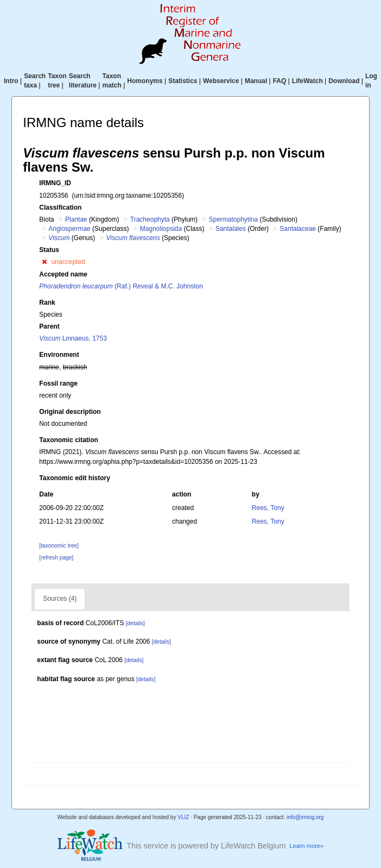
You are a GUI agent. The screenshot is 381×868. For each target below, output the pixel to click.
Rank (47, 303)
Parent (49, 326)
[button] (44, 262)
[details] (135, 623)
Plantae (76, 219)
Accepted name (63, 274)
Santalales (231, 229)
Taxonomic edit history (74, 478)
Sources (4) (60, 599)
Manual (256, 81)
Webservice (221, 81)
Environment (59, 355)
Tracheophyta (150, 219)
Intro (11, 81)
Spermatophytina (233, 219)
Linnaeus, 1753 (73, 338)
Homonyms (145, 81)
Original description (70, 412)
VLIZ (183, 817)
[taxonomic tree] (59, 546)
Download (344, 81)
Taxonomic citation (68, 440)
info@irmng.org (305, 817)
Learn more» (306, 846)
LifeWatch (307, 81)
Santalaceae (298, 229)
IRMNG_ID (55, 183)
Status (49, 250)
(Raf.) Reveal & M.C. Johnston (121, 286)
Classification (60, 207)
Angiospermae (69, 229)
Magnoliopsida (161, 229)
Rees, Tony (268, 508)
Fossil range (58, 383)
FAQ (280, 81)
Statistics (183, 81)
